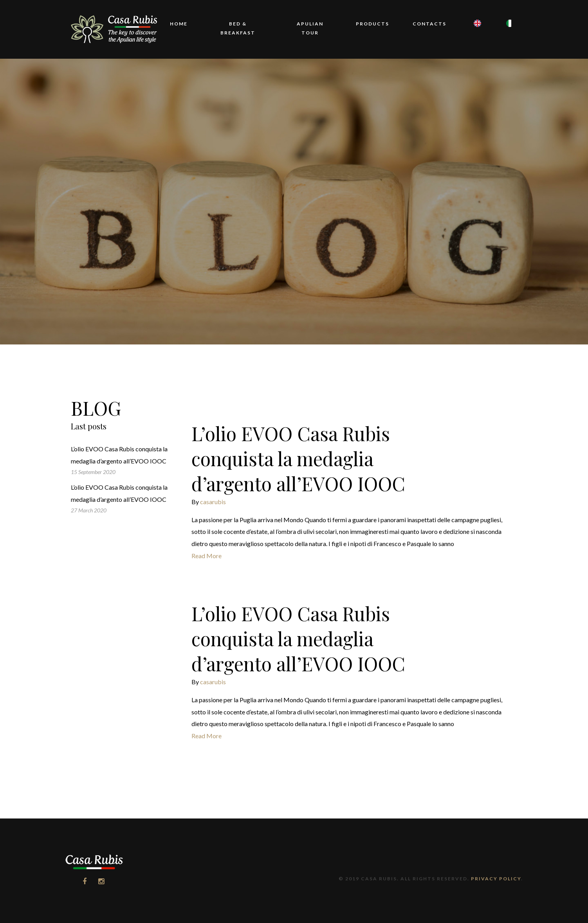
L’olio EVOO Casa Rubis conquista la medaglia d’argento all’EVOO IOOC (298, 458)
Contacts (429, 24)
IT (507, 34)
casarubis (213, 502)
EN (474, 34)
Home (179, 24)
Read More (207, 556)
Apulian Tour (310, 28)
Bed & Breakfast (238, 28)
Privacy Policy (496, 879)
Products (372, 24)
